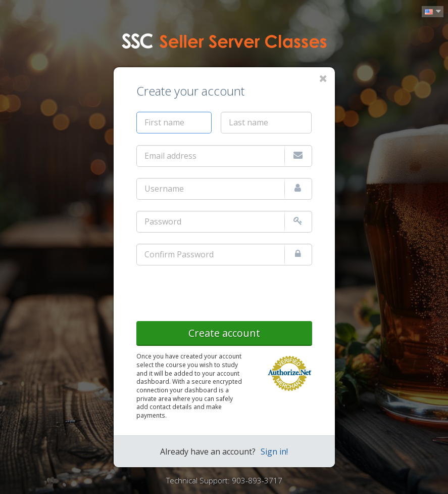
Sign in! (274, 452)
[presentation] (213, 291)
